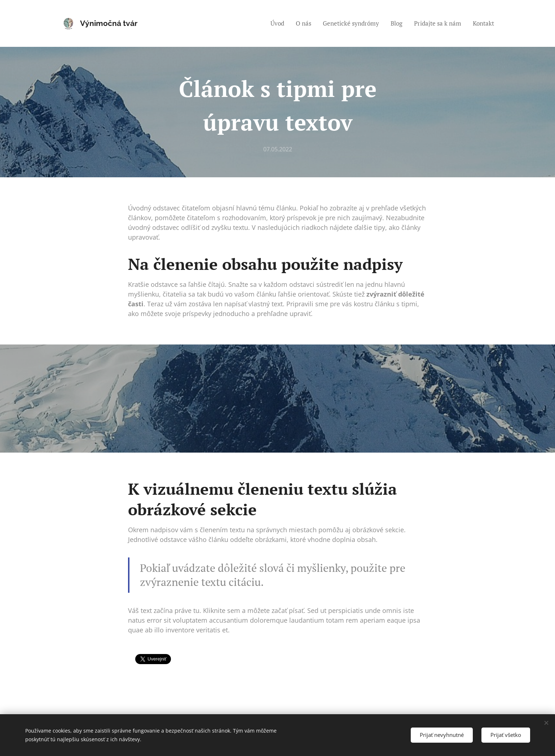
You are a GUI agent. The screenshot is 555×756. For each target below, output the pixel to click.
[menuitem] (279, 23)
